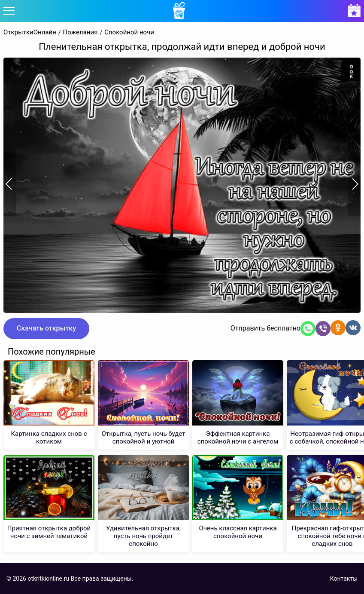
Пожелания (80, 32)
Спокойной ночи (129, 32)
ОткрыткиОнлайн (30, 32)
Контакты (344, 579)
